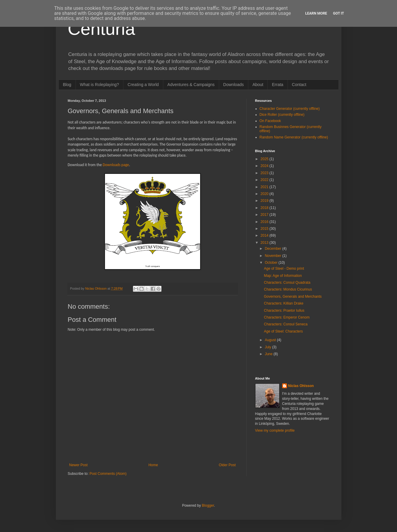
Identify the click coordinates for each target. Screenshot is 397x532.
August (271, 340)
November (273, 256)
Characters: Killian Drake (284, 303)
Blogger (208, 506)
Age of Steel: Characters (283, 331)
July (268, 347)
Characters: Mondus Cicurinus (288, 289)
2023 (265, 173)
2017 (265, 215)
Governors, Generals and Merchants (293, 297)
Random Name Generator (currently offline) (294, 137)
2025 (265, 159)
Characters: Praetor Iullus (284, 311)
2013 (265, 243)
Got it (339, 13)
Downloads (234, 85)
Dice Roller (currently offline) (282, 115)
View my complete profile (275, 430)
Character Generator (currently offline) (290, 109)
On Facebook (270, 121)
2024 (265, 166)
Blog (67, 85)
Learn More (316, 13)
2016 (265, 222)
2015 (265, 229)
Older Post (227, 465)
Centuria (102, 29)
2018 (265, 208)
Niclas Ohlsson (301, 386)
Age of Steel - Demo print (284, 269)
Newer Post (79, 465)
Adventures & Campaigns (191, 85)
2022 (265, 180)
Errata (277, 85)
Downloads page (116, 165)
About (258, 85)
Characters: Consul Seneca (286, 324)
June (269, 354)
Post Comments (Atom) (108, 474)
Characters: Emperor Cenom (287, 317)
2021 (265, 187)
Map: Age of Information (283, 276)
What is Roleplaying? (100, 85)
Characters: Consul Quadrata (287, 283)
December (273, 249)
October (272, 263)
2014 (265, 235)
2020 (265, 194)
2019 (265, 201)
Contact (299, 85)
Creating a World (143, 85)
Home (153, 465)
